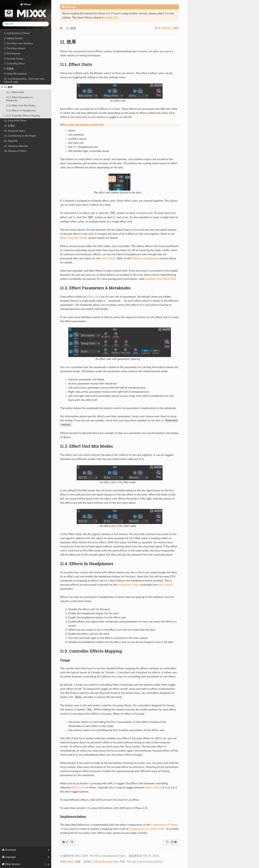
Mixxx (26, 11)
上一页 (68, 842)
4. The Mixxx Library (15, 48)
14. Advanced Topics (15, 131)
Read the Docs (110, 862)
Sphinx (70, 862)
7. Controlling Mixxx (14, 64)
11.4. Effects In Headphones (21, 111)
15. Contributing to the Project (20, 136)
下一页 (171, 842)
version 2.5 (111, 18)
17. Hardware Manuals (16, 146)
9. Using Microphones (15, 74)
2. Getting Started (13, 38)
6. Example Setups (14, 59)
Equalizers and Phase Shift (160, 279)
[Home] (61, 28)
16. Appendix (11, 141)
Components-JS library (164, 825)
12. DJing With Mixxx (15, 121)
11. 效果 (7, 87)
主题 (95, 862)
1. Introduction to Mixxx (17, 33)
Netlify (159, 862)
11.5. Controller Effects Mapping (22, 116)
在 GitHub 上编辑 (168, 28)
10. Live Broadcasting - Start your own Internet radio (24, 80)
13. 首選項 (9, 126)
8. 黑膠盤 (9, 69)
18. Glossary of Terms (15, 151)
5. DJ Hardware (12, 54)
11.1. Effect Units (15, 92)
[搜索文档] (26, 24)
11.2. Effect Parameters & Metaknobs (19, 99)
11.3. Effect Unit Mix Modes (21, 106)
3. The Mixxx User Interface (18, 43)
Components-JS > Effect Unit (147, 829)
